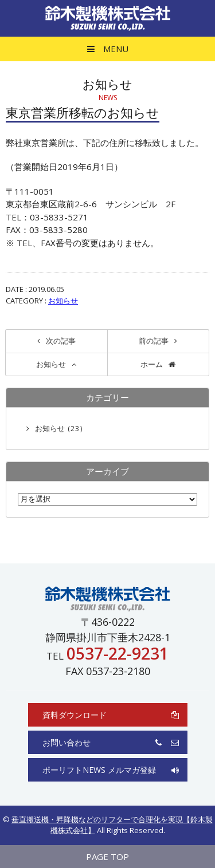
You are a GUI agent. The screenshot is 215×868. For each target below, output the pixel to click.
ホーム (152, 364)
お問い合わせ (111, 742)
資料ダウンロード (111, 715)
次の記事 (61, 341)
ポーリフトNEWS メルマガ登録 (111, 770)
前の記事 (154, 341)
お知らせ (63, 301)
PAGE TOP (107, 857)
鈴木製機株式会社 (108, 18)
